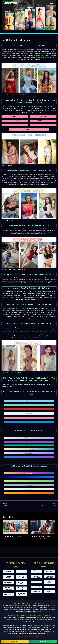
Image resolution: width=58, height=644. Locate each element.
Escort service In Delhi (29, 489)
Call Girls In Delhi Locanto (29, 449)
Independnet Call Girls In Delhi (29, 418)
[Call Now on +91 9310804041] (15, 642)
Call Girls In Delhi (39, 55)
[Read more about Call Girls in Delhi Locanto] (16, 527)
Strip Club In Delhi (29, 442)
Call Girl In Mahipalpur (29, 453)
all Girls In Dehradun (43, 121)
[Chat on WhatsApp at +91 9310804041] (43, 642)
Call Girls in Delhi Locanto (12, 536)
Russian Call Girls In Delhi (29, 477)
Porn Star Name (29, 401)
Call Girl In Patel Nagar (29, 422)
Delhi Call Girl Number (29, 405)
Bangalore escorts (29, 485)
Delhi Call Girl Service (29, 409)
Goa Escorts (29, 493)
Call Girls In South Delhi (29, 457)
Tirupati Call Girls (29, 445)
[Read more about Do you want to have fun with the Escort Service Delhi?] (43, 527)
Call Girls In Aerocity (29, 438)
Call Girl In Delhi (29, 413)
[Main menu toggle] (56, 32)
